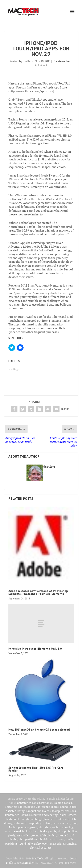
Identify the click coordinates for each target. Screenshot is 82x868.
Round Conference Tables (43, 807)
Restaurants (13, 819)
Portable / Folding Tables (57, 803)
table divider (30, 831)
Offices (72, 815)
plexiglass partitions (51, 839)
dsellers (28, 61)
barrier (57, 823)
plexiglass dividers (19, 835)
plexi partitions (28, 839)
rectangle (37, 819)
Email (28, 863)
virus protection (67, 831)
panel (34, 827)
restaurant (20, 823)
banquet (49, 819)
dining (8, 823)
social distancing (63, 827)
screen (66, 823)
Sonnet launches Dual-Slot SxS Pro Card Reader (36, 769)
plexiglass (45, 827)
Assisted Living (15, 811)
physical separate (41, 848)
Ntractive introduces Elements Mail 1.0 (35, 649)
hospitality (34, 823)
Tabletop (14, 827)
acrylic (26, 819)
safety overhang (44, 844)
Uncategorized (62, 61)
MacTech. (38, 858)
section (47, 823)
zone (74, 823)
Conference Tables (28, 803)
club (73, 819)
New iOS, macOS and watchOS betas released (39, 730)
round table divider (44, 835)
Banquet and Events (38, 811)
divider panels (47, 831)
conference (63, 819)
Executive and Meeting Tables (48, 815)
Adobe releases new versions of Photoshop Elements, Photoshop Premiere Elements (38, 592)
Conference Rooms (17, 815)
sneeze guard (13, 831)
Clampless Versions (64, 811)
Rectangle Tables (15, 807)
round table (26, 844)
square (25, 827)
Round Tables (68, 807)
